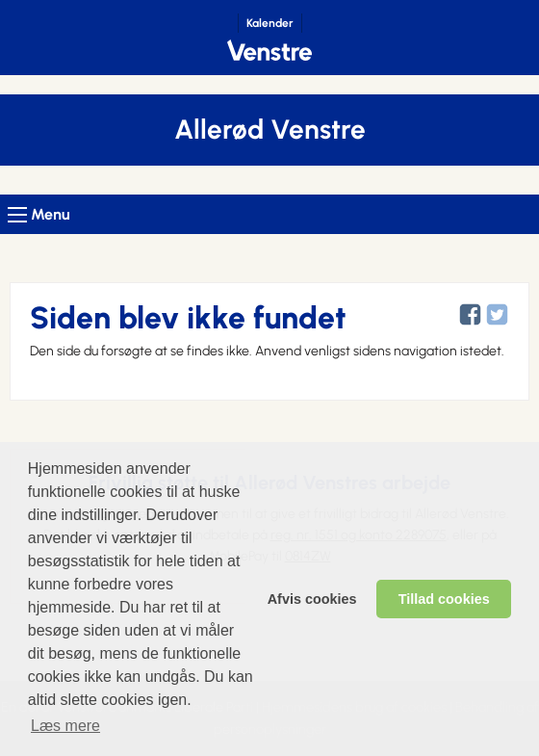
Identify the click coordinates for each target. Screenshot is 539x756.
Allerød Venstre (270, 130)
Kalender (270, 23)
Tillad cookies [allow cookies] (444, 599)
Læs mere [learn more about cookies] (65, 726)
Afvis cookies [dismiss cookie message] (312, 599)
